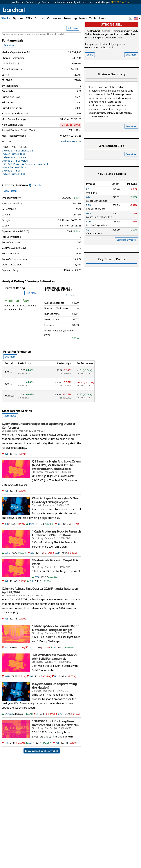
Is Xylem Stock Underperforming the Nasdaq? (54, 703)
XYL (6, 472)
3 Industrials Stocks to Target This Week (55, 580)
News (83, 18)
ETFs (29, 18)
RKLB (7, 694)
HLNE (57, 694)
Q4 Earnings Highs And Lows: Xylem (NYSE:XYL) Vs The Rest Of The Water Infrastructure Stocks (56, 483)
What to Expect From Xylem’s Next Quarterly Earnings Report (56, 518)
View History (11, 209)
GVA (37, 595)
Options (18, 18)
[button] (137, 18)
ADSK (31, 761)
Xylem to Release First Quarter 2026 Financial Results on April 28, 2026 (40, 608)
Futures (40, 18)
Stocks (6, 18)
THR (31, 599)
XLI (6, 542)
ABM (58, 571)
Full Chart (73, 46)
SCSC (7, 571)
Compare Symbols (126, 258)
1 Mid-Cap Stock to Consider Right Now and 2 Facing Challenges (55, 646)
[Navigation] (34, 36)
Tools (93, 18)
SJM (7, 665)
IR (37, 732)
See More (9, 63)
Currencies (54, 18)
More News (10, 433)
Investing (70, 18)
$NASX (8, 732)
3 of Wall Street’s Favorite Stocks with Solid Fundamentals (54, 675)
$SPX (31, 542)
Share (90, 72)
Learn (103, 18)
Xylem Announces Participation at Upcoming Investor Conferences (39, 443)
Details (35, 203)
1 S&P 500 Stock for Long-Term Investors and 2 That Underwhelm (55, 741)
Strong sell (112, 42)
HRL (7, 761)
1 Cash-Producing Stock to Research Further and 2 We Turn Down (56, 551)
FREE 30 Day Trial (120, 2)
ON (55, 665)
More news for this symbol (42, 769)
